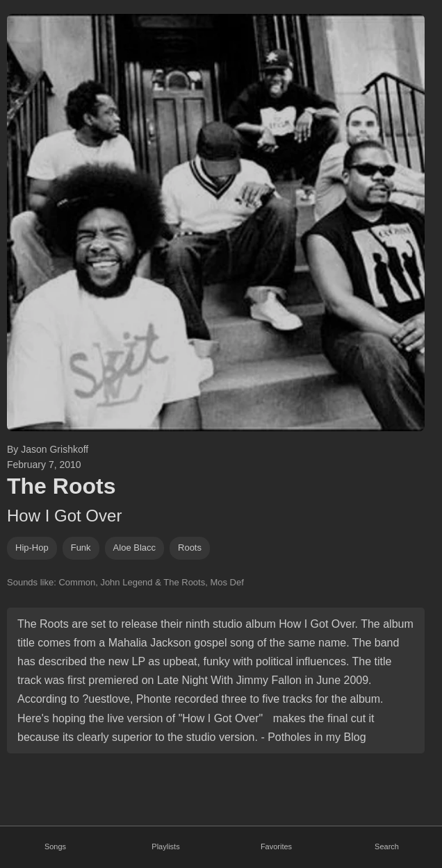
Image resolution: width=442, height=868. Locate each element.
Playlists (165, 846)
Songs (55, 846)
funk (81, 548)
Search (387, 846)
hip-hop (32, 548)
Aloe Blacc (134, 548)
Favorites (276, 846)
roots (190, 548)
